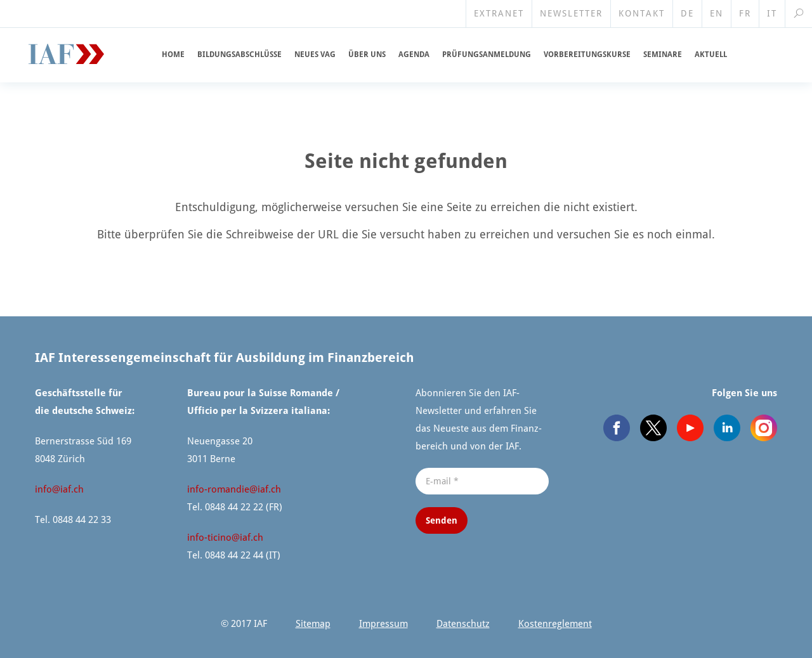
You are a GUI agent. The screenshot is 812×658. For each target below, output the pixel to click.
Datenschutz (463, 624)
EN (717, 13)
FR (745, 13)
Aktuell (711, 55)
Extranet (499, 13)
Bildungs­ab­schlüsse (239, 55)
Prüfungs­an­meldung (487, 55)
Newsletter (571, 13)
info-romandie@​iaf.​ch (234, 489)
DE (687, 13)
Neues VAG (315, 55)
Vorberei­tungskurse (587, 55)
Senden (442, 520)
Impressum (383, 624)
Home (173, 55)
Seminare (663, 55)
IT (772, 13)
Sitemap (313, 624)
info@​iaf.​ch (59, 489)
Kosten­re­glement (555, 624)
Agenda (414, 55)
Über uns (367, 55)
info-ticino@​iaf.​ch (225, 538)
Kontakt (642, 13)
